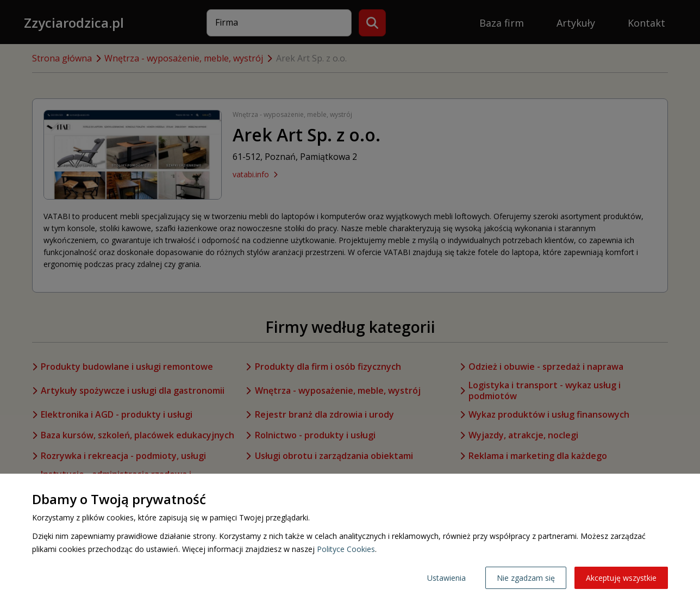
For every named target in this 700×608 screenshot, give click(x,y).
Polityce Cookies (346, 549)
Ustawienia (446, 578)
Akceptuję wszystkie (621, 578)
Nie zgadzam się (526, 578)
